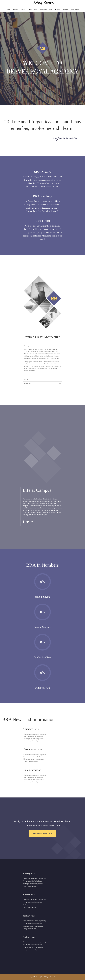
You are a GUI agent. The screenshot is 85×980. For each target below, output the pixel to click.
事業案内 (16, 9)
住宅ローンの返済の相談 (28, 9)
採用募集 (57, 9)
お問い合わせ (75, 9)
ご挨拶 (8, 9)
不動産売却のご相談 (46, 9)
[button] (42, 833)
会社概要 (65, 9)
